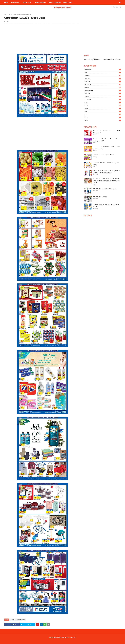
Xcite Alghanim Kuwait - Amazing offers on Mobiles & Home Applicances (107, 172)
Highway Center (103, 90)
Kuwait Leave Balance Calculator (112, 59)
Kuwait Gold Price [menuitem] (55, 2)
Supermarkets (12, 14)
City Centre (103, 79)
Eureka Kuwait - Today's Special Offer (105, 188)
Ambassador (103, 70)
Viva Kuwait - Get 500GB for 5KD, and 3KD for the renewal (106, 148)
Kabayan (103, 96)
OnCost (103, 105)
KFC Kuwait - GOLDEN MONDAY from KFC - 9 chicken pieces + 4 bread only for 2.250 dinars (107, 181)
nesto (103, 120)
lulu (103, 114)
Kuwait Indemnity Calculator (92, 59)
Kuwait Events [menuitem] (40, 2)
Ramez (103, 108)
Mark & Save (103, 99)
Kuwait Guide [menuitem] (68, 2)
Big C (103, 73)
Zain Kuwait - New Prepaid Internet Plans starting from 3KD (106, 140)
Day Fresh (103, 81)
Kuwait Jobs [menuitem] (27, 2)
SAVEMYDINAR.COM (63, 7)
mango (103, 117)
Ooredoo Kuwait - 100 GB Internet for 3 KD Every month (107, 132)
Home (6, 14)
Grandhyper (103, 84)
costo (103, 111)
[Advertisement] (43, 40)
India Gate (103, 93)
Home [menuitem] (6, 2)
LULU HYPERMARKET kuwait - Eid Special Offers (106, 164)
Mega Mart (103, 102)
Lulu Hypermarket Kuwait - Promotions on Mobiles (107, 205)
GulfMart (103, 87)
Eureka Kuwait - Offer (100, 196)
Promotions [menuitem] (15, 2)
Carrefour (13, 620)
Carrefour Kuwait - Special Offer (103, 155)
